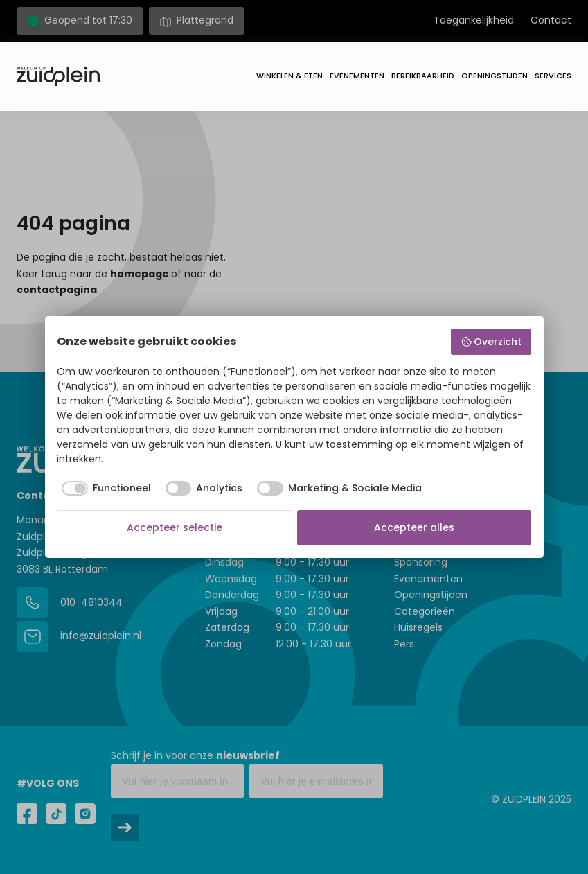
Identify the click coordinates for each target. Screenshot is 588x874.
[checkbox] (104, 489)
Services (553, 76)
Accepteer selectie (175, 527)
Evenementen (357, 76)
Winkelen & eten (289, 76)
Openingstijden (495, 76)
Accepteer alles (414, 527)
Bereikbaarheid (423, 76)
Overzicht (491, 342)
